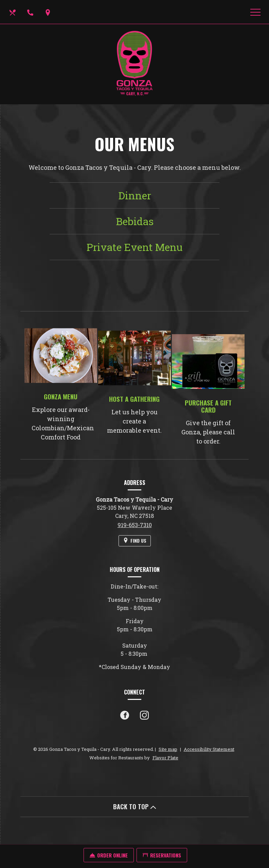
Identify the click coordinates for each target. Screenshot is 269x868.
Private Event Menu (134, 247)
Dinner (135, 195)
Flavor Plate (165, 758)
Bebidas (135, 221)
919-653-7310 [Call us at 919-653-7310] (135, 525)
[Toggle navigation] (255, 12)
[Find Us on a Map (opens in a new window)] (49, 12)
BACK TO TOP (135, 807)
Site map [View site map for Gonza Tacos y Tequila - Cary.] (168, 749)
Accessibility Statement (209, 749)
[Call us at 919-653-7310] (31, 12)
